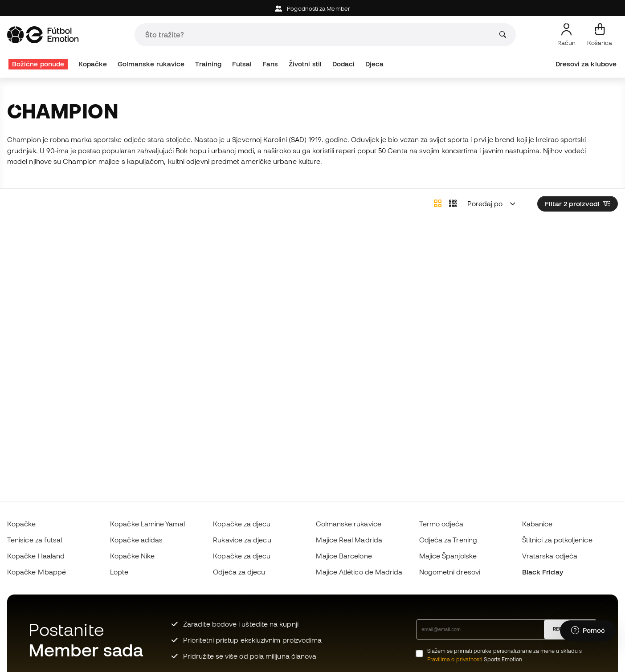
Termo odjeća (441, 524)
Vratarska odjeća (550, 556)
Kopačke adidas (136, 540)
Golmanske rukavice (151, 64)
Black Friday (543, 572)
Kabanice (537, 524)
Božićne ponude (38, 64)
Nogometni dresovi (450, 572)
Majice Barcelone (344, 556)
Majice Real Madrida (349, 540)
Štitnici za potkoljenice (557, 540)
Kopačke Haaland (36, 556)
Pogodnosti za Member (312, 9)
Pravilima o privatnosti (455, 659)
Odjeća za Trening (448, 540)
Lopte (119, 572)
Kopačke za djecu (242, 524)
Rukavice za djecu (242, 540)
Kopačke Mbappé (37, 572)
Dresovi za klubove (586, 64)
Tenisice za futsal (35, 540)
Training (208, 64)
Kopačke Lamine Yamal (147, 524)
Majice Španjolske (448, 556)
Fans (270, 64)
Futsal (242, 64)
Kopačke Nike (132, 556)
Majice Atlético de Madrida (359, 572)
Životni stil (305, 64)
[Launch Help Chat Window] (588, 631)
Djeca (374, 64)
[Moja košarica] (600, 35)
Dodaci (343, 64)
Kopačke (93, 64)
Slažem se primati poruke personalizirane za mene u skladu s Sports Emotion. (505, 655)
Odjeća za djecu (239, 572)
